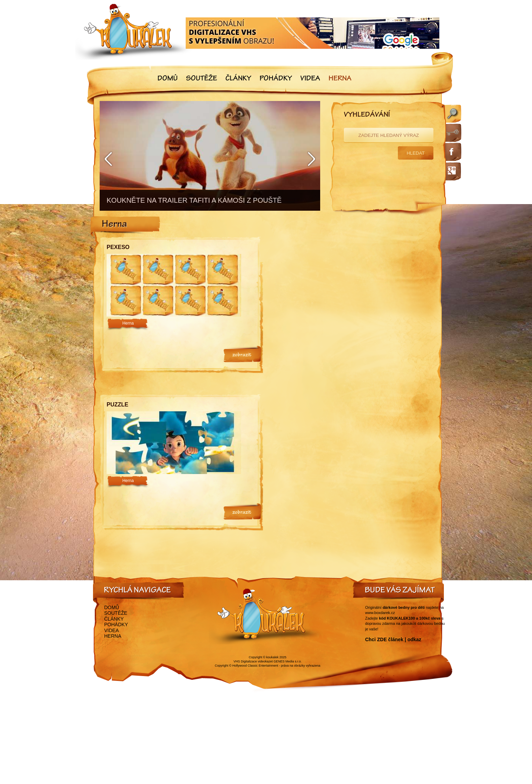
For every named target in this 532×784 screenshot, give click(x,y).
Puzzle (117, 405)
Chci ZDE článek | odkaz (393, 639)
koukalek (272, 657)
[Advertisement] (352, 285)
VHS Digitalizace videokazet (253, 661)
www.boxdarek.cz (380, 613)
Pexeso (118, 247)
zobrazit (242, 355)
